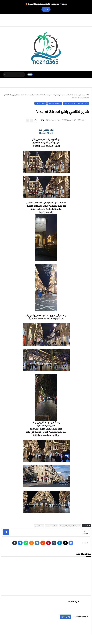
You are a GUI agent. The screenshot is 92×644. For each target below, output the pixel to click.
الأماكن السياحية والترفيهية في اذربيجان (59, 95)
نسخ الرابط (86, 532)
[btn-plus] (32, 120)
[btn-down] (27, 120)
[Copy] (6, 532)
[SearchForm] (5, 75)
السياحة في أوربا (18, 95)
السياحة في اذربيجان (35, 95)
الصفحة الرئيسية (82, 95)
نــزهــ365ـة (74, 601)
